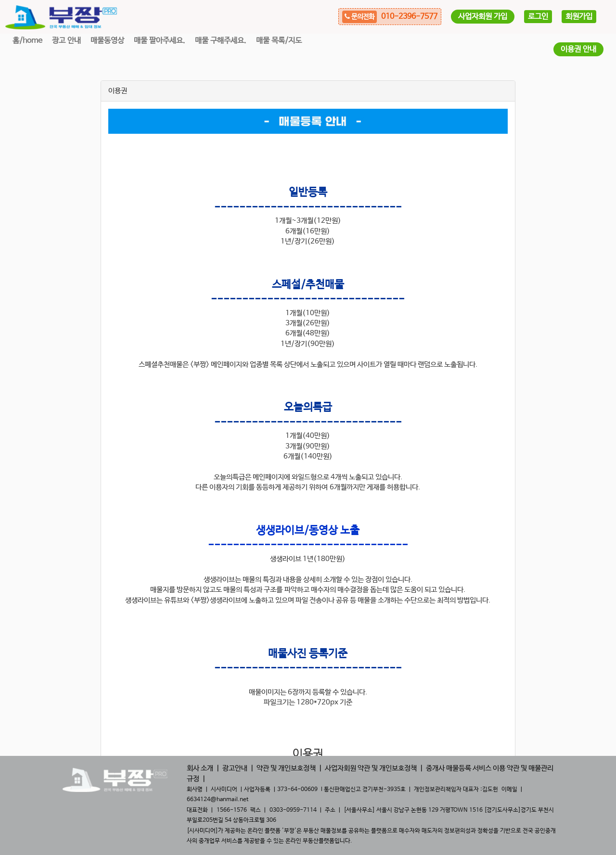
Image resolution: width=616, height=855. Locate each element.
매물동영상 (107, 41)
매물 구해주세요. (221, 41)
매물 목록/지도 (279, 41)
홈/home (27, 41)
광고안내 (235, 768)
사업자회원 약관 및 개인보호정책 (371, 768)
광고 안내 (66, 41)
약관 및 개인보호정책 (286, 768)
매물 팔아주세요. (160, 41)
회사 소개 (200, 768)
